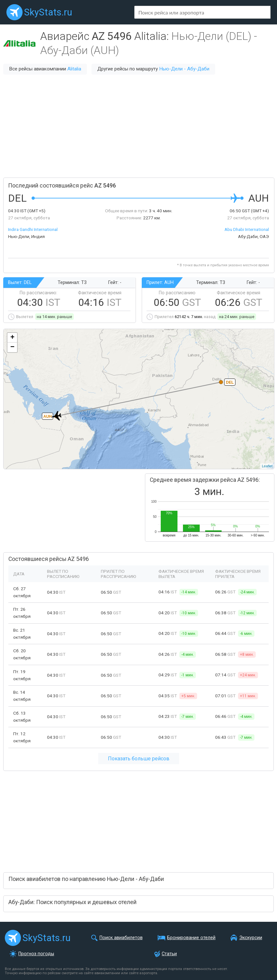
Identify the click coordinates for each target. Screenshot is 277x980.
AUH (48, 417)
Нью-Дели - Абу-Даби (184, 69)
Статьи (169, 954)
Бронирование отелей (191, 938)
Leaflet (267, 466)
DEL (230, 382)
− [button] (12, 347)
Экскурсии (251, 938)
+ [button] (12, 338)
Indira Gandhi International (33, 229)
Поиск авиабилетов (121, 938)
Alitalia (74, 69)
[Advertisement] (138, 126)
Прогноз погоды (36, 954)
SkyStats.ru (48, 12)
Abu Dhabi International (247, 229)
